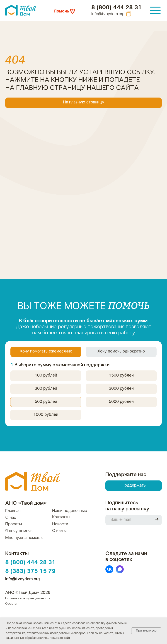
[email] (128, 520)
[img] (155, 10)
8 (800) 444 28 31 (116, 8)
